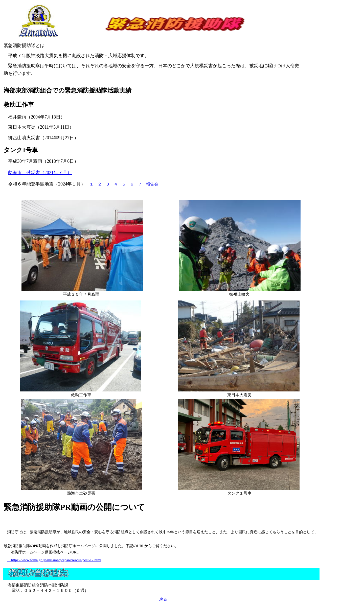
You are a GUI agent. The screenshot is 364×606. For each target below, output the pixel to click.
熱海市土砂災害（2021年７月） (40, 173)
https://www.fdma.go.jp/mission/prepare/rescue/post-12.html (54, 560)
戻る (163, 599)
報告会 (152, 184)
